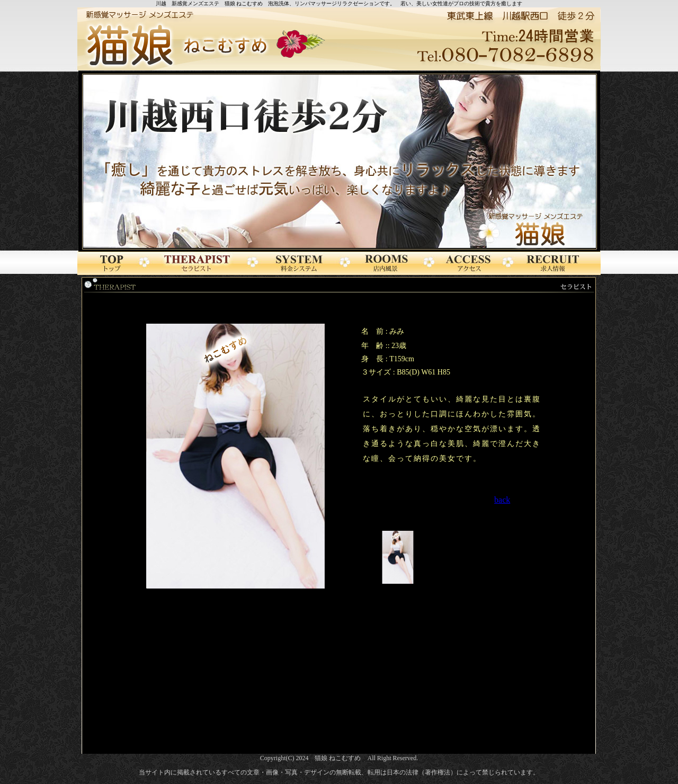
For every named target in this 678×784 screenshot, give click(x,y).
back (502, 500)
